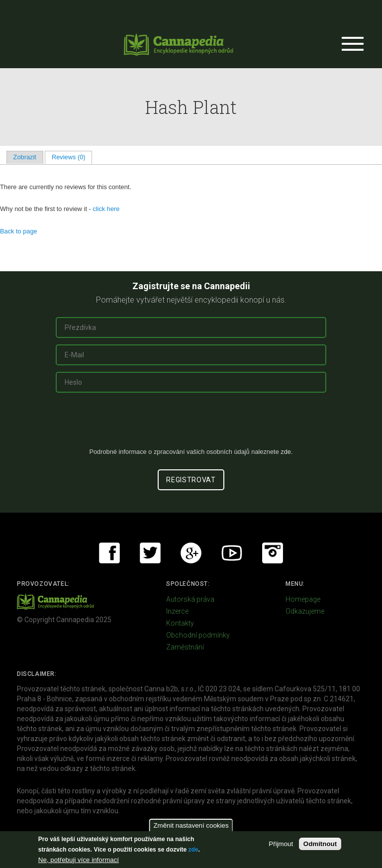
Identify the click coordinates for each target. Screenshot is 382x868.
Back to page (19, 231)
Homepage (303, 599)
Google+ (191, 553)
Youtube (232, 553)
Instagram (273, 553)
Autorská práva (190, 599)
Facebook (109, 553)
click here (106, 209)
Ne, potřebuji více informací (79, 860)
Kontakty (180, 623)
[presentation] (191, 424)
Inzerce (177, 611)
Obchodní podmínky (198, 635)
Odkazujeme (305, 611)
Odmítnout (320, 844)
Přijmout (281, 844)
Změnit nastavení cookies (191, 825)
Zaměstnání (185, 647)
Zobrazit (25, 157)
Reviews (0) (72, 157)
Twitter (150, 553)
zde (193, 850)
